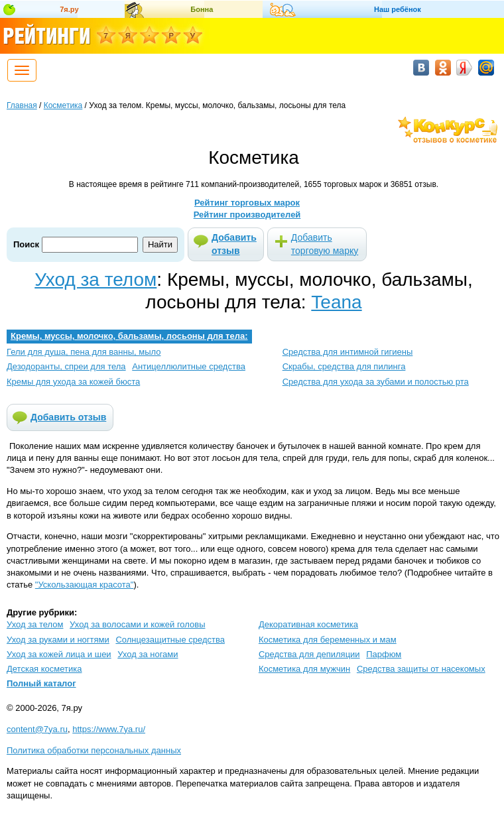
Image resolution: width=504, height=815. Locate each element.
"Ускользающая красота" (85, 585)
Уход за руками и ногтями (58, 640)
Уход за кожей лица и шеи (59, 654)
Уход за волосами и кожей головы (137, 624)
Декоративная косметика (308, 624)
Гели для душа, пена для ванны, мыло (84, 352)
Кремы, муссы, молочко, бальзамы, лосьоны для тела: (129, 336)
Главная (22, 105)
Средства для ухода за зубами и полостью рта (376, 382)
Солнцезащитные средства (170, 640)
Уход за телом (95, 280)
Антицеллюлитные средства (189, 366)
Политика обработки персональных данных (94, 750)
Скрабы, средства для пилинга (344, 366)
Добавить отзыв (234, 244)
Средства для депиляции (309, 654)
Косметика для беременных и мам (328, 640)
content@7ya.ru (37, 729)
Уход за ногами (148, 654)
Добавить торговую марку (325, 244)
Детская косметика (44, 669)
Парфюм (384, 654)
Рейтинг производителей (247, 215)
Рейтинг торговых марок (247, 203)
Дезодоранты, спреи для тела (66, 366)
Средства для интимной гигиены (348, 352)
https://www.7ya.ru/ (109, 729)
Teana (336, 302)
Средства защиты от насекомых (421, 669)
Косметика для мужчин (304, 669)
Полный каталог (41, 683)
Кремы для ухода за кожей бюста (73, 382)
